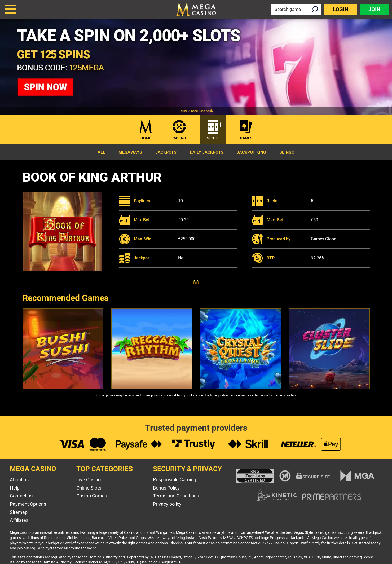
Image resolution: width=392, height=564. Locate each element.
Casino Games (92, 496)
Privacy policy (167, 504)
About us (19, 480)
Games (246, 138)
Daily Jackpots (207, 152)
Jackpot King (251, 152)
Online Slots (89, 488)
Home (146, 138)
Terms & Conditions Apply (196, 111)
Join (374, 9)
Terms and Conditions (176, 496)
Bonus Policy (166, 488)
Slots (213, 138)
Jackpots (166, 152)
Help (15, 488)
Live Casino (89, 480)
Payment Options (28, 504)
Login (341, 9)
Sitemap (19, 512)
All (101, 152)
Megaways (130, 152)
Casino (179, 138)
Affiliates (19, 520)
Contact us (21, 496)
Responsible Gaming (175, 480)
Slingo (287, 152)
